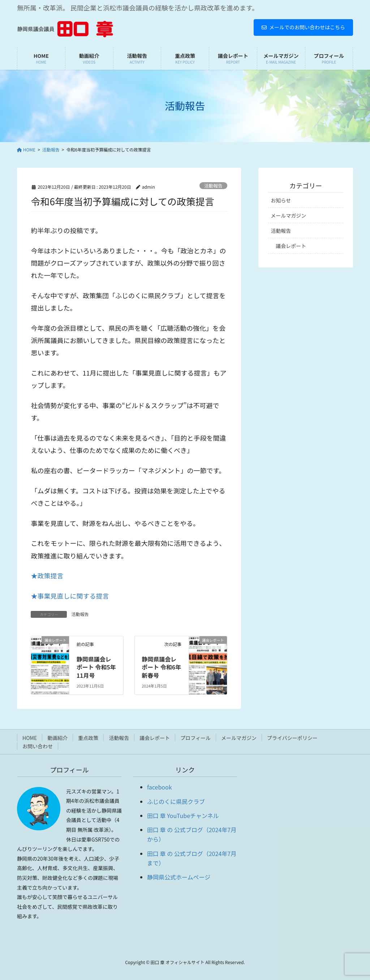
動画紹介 (57, 738)
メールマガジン (288, 215)
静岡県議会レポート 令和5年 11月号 (96, 667)
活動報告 (213, 186)
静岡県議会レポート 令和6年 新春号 (161, 667)
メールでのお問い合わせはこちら (303, 27)
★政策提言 (47, 575)
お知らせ (281, 200)
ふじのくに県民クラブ (176, 801)
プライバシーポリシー (292, 738)
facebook (160, 787)
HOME (30, 738)
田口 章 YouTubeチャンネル (183, 816)
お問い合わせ (38, 746)
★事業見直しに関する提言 (70, 596)
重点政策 (88, 738)
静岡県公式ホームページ (179, 877)
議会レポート (291, 246)
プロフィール (195, 738)
